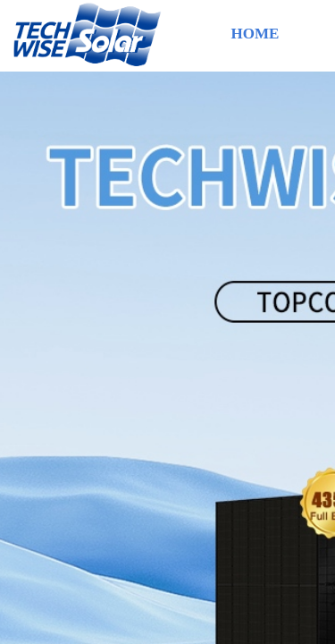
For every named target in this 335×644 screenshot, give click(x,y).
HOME (255, 34)
